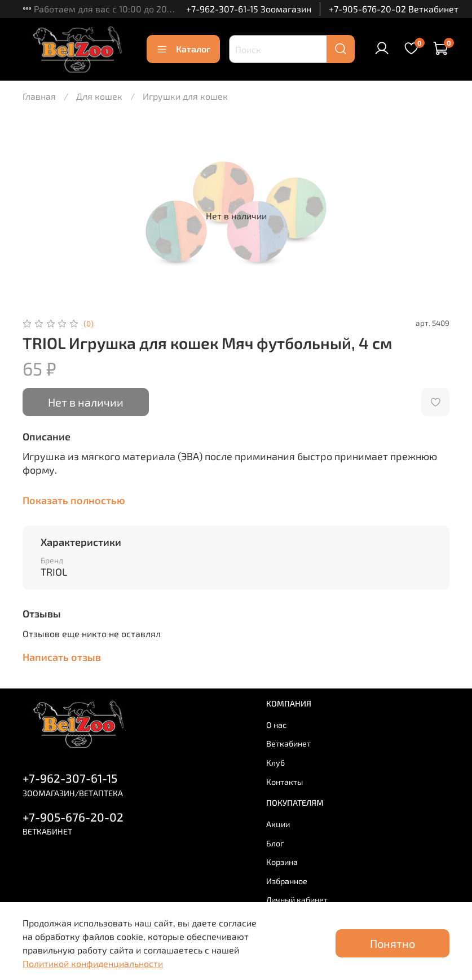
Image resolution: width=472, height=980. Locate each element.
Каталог (183, 49)
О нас (276, 725)
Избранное (287, 881)
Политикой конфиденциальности (93, 963)
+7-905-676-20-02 (73, 817)
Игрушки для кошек (185, 96)
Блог (275, 843)
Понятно (392, 943)
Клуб (275, 763)
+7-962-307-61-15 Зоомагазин (249, 9)
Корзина (282, 862)
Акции (278, 824)
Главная (39, 96)
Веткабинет (288, 743)
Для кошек (99, 96)
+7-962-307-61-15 (70, 778)
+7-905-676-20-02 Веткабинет (394, 9)
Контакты (284, 782)
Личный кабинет (297, 900)
